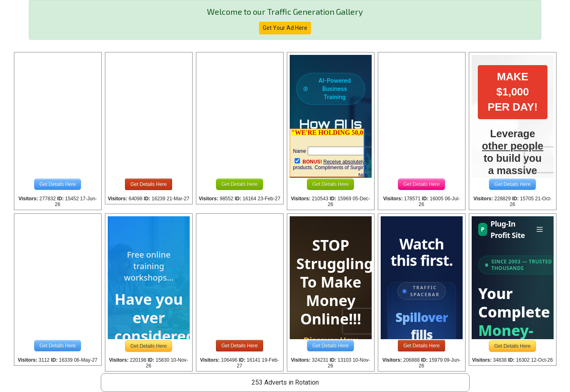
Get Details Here (58, 184)
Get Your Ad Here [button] (285, 28)
